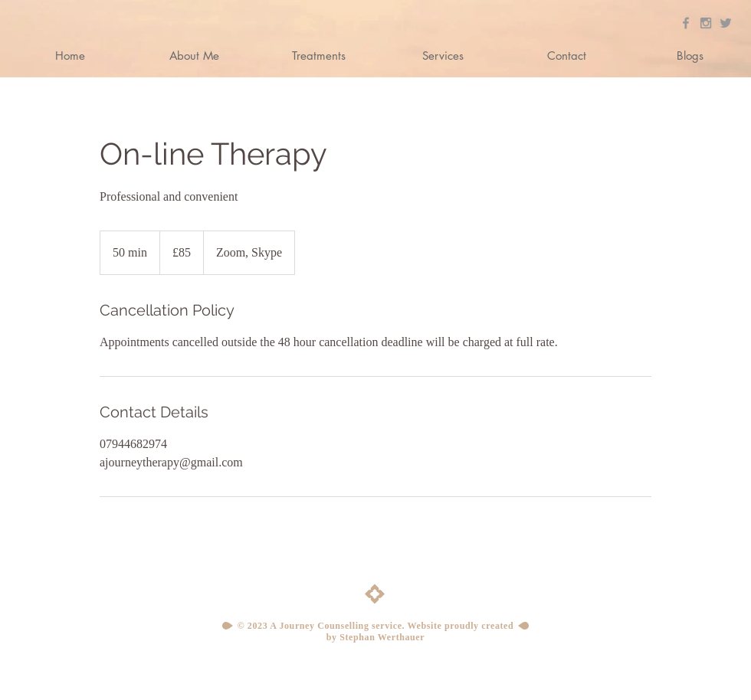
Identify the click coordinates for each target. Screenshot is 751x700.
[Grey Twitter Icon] (726, 23)
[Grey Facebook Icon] (686, 23)
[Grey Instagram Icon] (706, 23)
